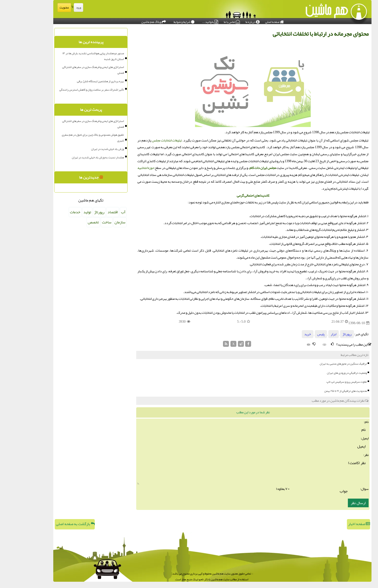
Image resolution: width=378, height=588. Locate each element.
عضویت (41, 7)
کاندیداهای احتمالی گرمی (230, 196)
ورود (55, 7)
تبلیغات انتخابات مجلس (144, 140)
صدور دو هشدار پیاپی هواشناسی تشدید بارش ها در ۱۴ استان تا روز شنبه (70, 56)
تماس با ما (208, 21)
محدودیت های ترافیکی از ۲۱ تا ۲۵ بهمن (322, 391)
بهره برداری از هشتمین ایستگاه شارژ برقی (77, 81)
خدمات (52, 212)
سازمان (97, 222)
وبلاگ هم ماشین (130, 21)
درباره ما (229, 21)
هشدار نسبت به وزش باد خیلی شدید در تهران (74, 157)
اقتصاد (89, 212)
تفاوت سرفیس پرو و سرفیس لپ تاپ (323, 382)
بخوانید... (187, 21)
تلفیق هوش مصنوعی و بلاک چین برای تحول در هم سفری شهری (69, 138)
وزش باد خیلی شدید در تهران (84, 149)
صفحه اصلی (251, 21)
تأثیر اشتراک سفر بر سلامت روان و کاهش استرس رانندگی (68, 90)
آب (100, 212)
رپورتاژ (324, 334)
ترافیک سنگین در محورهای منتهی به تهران (320, 364)
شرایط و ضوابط (161, 21)
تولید (64, 212)
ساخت (83, 222)
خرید (284, 334)
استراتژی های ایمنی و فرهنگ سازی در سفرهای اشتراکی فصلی (70, 70)
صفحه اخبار (336, 524)
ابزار (310, 334)
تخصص (70, 222)
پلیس (297, 334)
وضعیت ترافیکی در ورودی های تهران (324, 373)
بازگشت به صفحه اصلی (52, 524)
